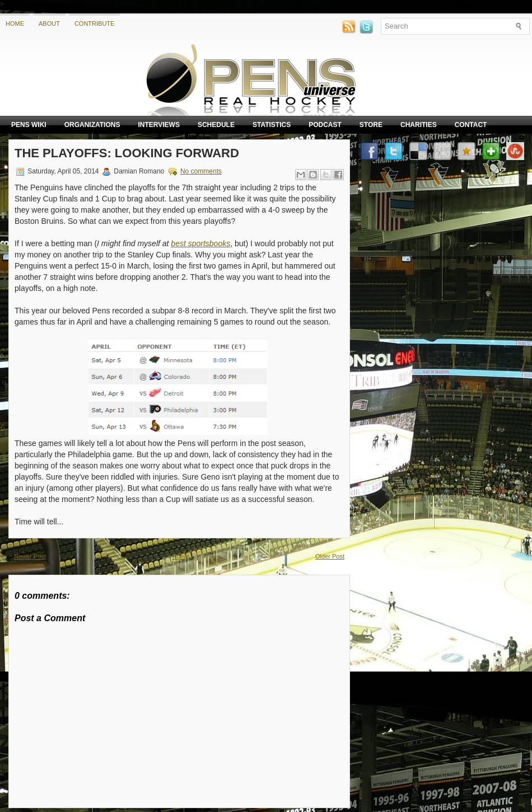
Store (371, 125)
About (49, 24)
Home (15, 24)
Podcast (325, 125)
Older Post (330, 556)
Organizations (92, 125)
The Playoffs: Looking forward (127, 153)
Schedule (216, 125)
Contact (471, 125)
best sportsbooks (200, 243)
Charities (419, 125)
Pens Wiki (29, 125)
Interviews (158, 125)
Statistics (272, 125)
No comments (201, 171)
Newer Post (30, 556)
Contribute (95, 24)
